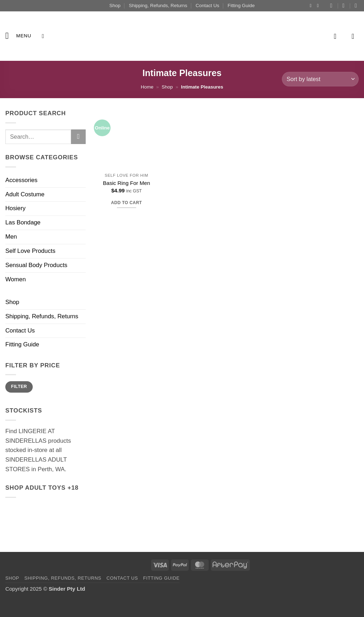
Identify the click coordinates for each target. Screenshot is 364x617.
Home (147, 87)
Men (11, 237)
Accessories (21, 180)
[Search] (45, 36)
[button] (18, 36)
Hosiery (15, 208)
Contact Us (207, 6)
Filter (19, 387)
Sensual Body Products (36, 265)
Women (16, 279)
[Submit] (78, 137)
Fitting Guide (241, 6)
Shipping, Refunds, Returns (158, 6)
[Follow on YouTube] (319, 6)
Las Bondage (23, 222)
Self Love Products (30, 251)
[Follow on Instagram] (312, 6)
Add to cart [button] (126, 203)
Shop (115, 6)
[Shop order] (320, 79)
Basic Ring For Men (126, 183)
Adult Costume (25, 194)
